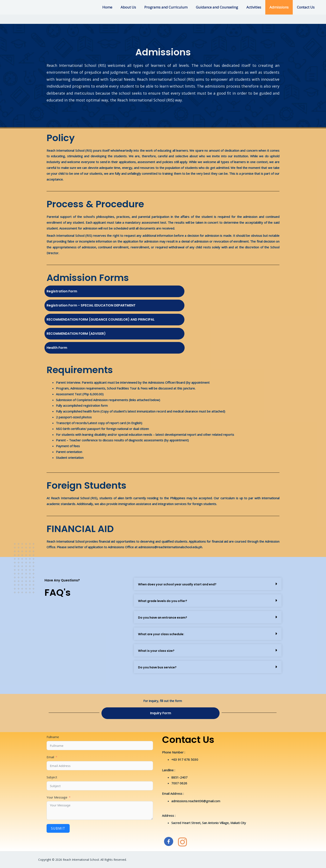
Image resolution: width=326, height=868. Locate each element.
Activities (257, 7)
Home (115, 7)
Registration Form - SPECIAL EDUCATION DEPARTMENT (102, 305)
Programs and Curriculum (172, 7)
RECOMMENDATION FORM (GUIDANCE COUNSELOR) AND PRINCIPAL (114, 319)
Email (50, 757)
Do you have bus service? (159, 667)
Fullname (53, 737)
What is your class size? (158, 651)
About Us (135, 7)
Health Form (60, 347)
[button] (208, 584)
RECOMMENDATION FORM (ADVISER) (83, 333)
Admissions (281, 7)
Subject (52, 777)
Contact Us (306, 7)
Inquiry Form (161, 713)
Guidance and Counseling (221, 7)
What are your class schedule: (163, 634)
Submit (58, 828)
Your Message (57, 797)
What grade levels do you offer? (165, 601)
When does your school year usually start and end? (181, 584)
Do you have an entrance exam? (165, 617)
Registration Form (66, 291)
